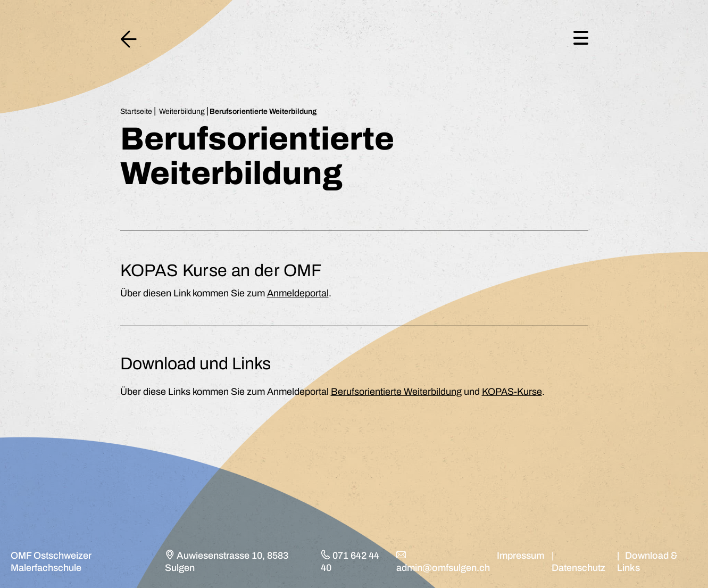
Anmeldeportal (298, 293)
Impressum (520, 556)
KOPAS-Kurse (512, 392)
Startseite (136, 111)
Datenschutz (578, 568)
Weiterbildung (182, 111)
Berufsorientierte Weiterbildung (396, 392)
